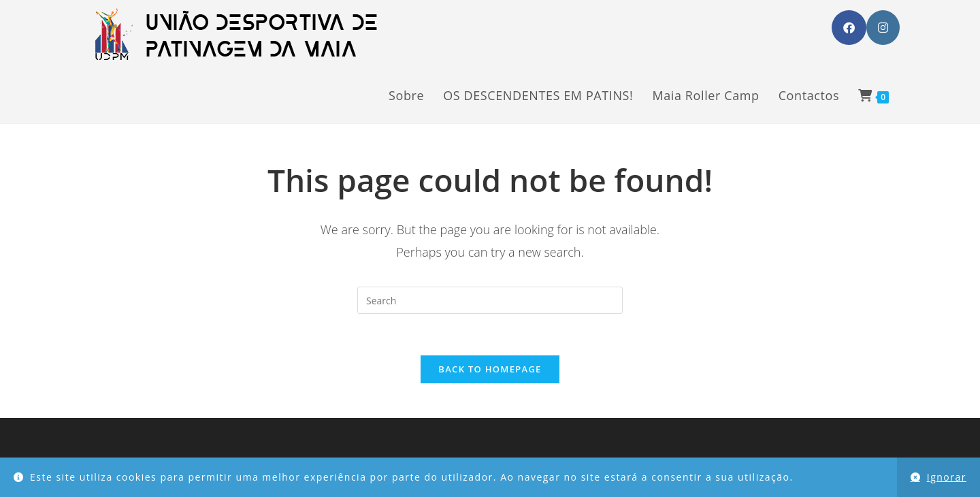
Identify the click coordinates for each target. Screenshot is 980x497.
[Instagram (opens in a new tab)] (883, 28)
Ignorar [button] (947, 477)
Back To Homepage (490, 369)
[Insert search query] (490, 300)
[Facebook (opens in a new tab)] (849, 28)
